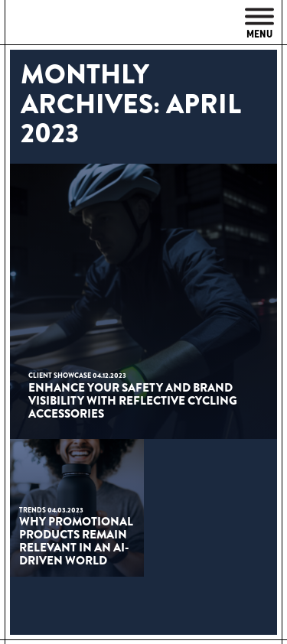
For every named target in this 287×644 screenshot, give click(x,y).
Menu (259, 24)
